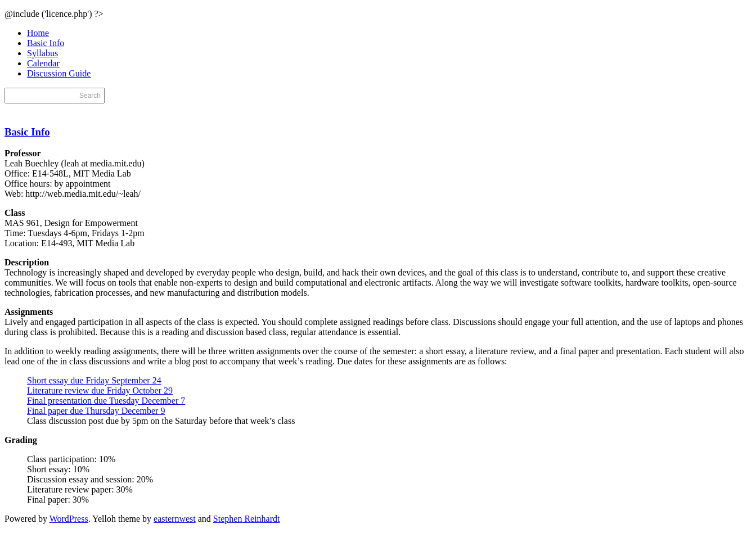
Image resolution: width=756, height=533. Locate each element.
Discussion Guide (59, 73)
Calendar (43, 63)
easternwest (175, 519)
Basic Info (46, 43)
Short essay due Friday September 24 (94, 380)
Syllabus (42, 53)
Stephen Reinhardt (247, 519)
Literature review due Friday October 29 (100, 390)
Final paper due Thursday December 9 (96, 411)
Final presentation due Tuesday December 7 (106, 401)
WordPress (69, 519)
